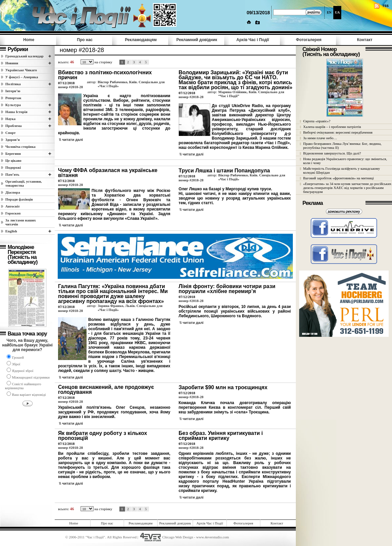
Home (29, 40)
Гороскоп (13, 213)
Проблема (13, 126)
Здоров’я (13, 140)
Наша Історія (16, 112)
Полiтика (13, 84)
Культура (13, 105)
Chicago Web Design (178, 537)
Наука (10, 119)
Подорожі (13, 167)
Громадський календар (24, 56)
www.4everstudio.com (212, 537)
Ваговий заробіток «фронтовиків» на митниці (338, 178)
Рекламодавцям (141, 40)
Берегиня (13, 153)
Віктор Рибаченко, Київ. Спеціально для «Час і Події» (131, 84)
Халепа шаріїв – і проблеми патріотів (332, 127)
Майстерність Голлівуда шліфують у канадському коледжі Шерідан (342, 170)
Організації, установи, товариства (24, 183)
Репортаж (13, 98)
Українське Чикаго (21, 70)
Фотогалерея (309, 40)
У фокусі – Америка (22, 77)
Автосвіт (13, 206)
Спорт (10, 133)
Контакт (364, 40)
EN (329, 12)
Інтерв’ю (13, 91)
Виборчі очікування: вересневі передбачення (338, 132)
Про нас (85, 40)
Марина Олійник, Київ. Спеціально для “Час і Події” (251, 94)
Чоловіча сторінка (20, 147)
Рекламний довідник (197, 40)
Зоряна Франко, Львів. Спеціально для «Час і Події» (130, 308)
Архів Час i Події (253, 40)
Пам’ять (12, 174)
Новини (12, 63)
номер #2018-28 (70, 87)
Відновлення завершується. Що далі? (332, 153)
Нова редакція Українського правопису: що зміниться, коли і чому (345, 161)
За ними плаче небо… (320, 138)
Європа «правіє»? (317, 121)
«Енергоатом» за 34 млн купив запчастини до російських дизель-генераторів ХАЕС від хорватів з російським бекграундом (347, 188)
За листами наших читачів (21, 222)
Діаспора (13, 192)
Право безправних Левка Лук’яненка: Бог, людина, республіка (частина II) (342, 146)
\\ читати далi (71, 140)
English (11, 231)
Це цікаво (13, 160)
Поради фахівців (19, 199)
